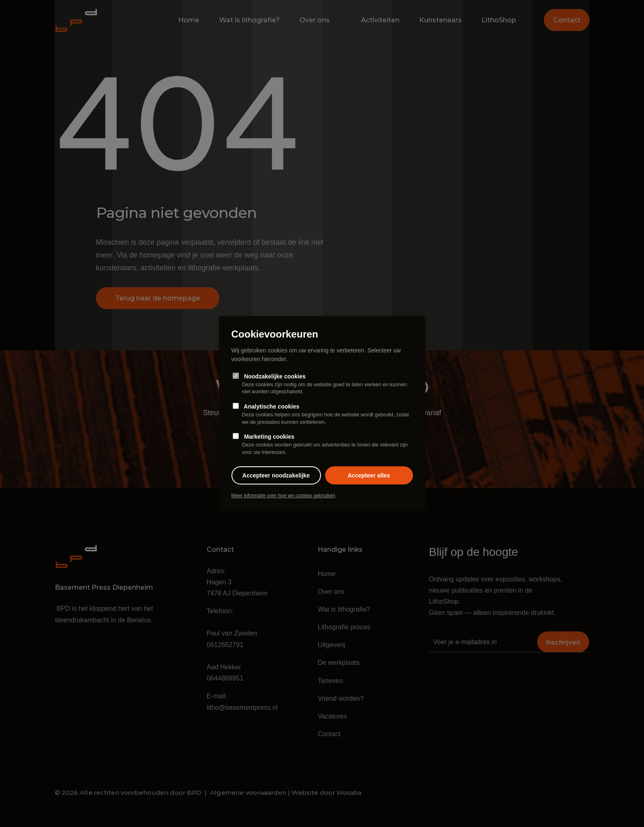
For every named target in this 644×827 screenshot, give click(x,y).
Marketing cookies (322, 445)
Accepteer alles (369, 475)
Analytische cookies (322, 415)
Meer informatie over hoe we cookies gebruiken (283, 496)
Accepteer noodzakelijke (276, 475)
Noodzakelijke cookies (322, 384)
